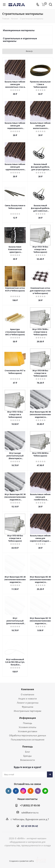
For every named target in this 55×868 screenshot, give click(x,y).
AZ (37, 826)
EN (33, 826)
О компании (27, 694)
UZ (26, 826)
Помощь (28, 723)
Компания (27, 689)
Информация (27, 718)
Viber (38, 791)
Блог (27, 752)
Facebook (16, 791)
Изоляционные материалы (19, 30)
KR (30, 826)
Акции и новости (28, 699)
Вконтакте (9, 791)
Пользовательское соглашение (28, 740)
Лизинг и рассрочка (28, 703)
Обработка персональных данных (28, 735)
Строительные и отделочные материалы (20, 40)
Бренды (27, 756)
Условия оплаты (27, 727)
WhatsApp (45, 791)
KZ (23, 826)
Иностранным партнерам (27, 711)
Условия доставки (28, 731)
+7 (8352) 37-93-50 (30, 805)
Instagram (23, 791)
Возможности (28, 760)
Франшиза (27, 707)
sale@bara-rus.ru (30, 812)
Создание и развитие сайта (24, 861)
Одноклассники (31, 791)
